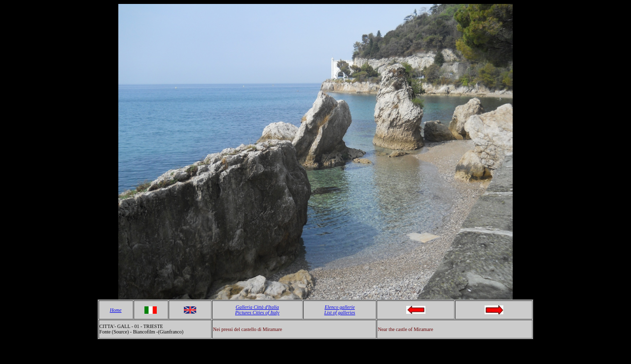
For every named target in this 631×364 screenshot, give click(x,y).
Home (116, 310)
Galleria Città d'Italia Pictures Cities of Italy (257, 310)
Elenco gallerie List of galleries (340, 310)
